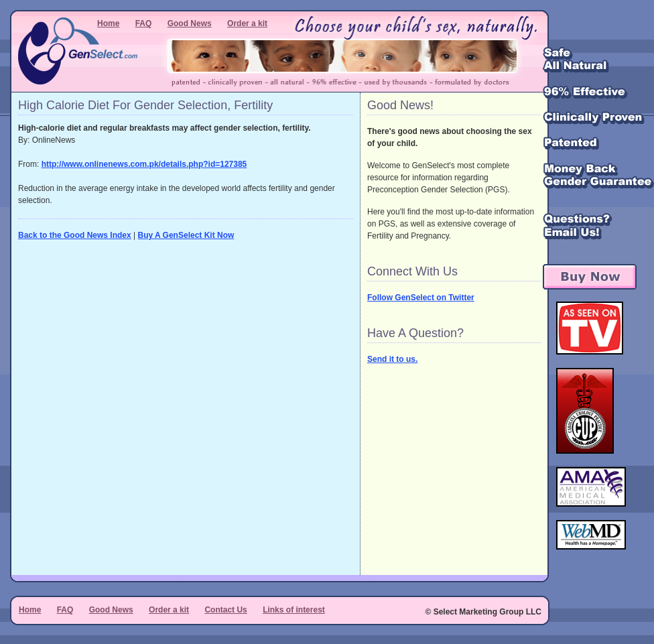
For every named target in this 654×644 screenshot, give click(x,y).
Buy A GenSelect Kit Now (186, 235)
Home (108, 23)
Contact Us (225, 610)
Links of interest (294, 610)
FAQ (144, 23)
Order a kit (247, 23)
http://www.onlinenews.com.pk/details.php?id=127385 (144, 164)
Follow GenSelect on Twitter (421, 298)
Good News (190, 23)
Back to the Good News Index (75, 235)
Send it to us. (392, 359)
